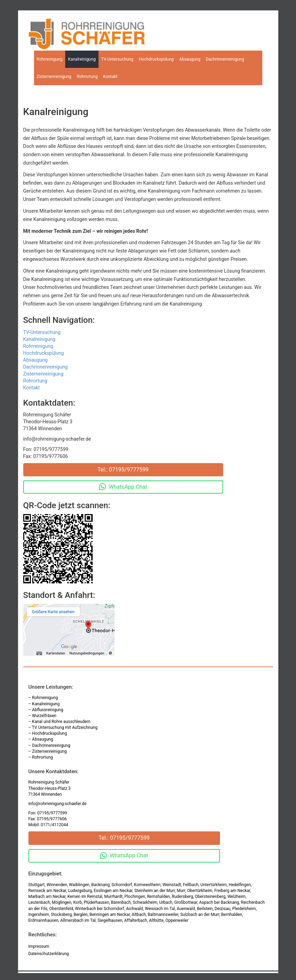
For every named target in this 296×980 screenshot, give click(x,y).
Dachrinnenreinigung (225, 59)
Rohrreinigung (50, 59)
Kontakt (110, 77)
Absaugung (190, 59)
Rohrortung (87, 77)
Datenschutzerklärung (49, 954)
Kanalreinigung (82, 59)
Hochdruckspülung (156, 59)
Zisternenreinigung (54, 77)
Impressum (39, 946)
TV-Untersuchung (117, 59)
